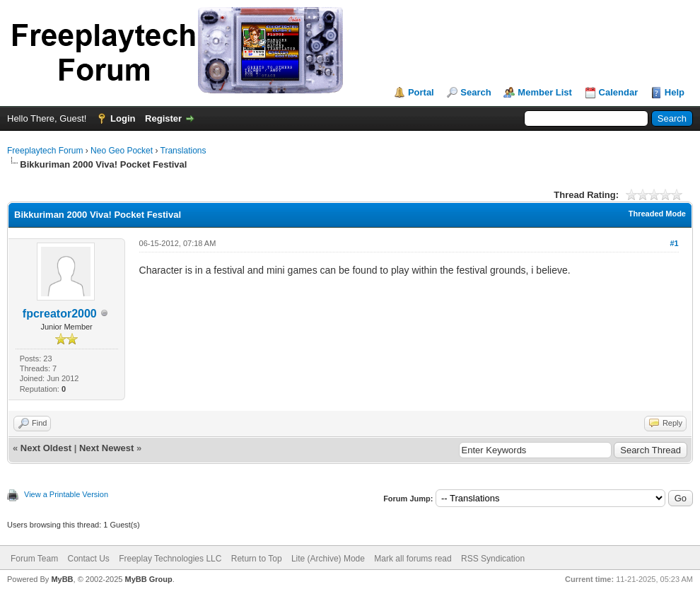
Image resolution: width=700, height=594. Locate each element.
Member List (545, 92)
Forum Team (34, 559)
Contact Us (88, 559)
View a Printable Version (66, 494)
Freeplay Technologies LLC (170, 559)
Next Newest (106, 448)
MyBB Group (148, 579)
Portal (421, 92)
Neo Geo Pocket (122, 151)
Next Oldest (46, 448)
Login (123, 118)
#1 (674, 243)
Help (675, 92)
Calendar (619, 92)
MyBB (62, 579)
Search (476, 92)
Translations (183, 151)
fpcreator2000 (60, 314)
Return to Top (257, 559)
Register (163, 118)
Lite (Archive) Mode (328, 559)
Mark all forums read (413, 559)
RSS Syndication (493, 559)
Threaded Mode (657, 214)
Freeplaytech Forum (45, 151)
